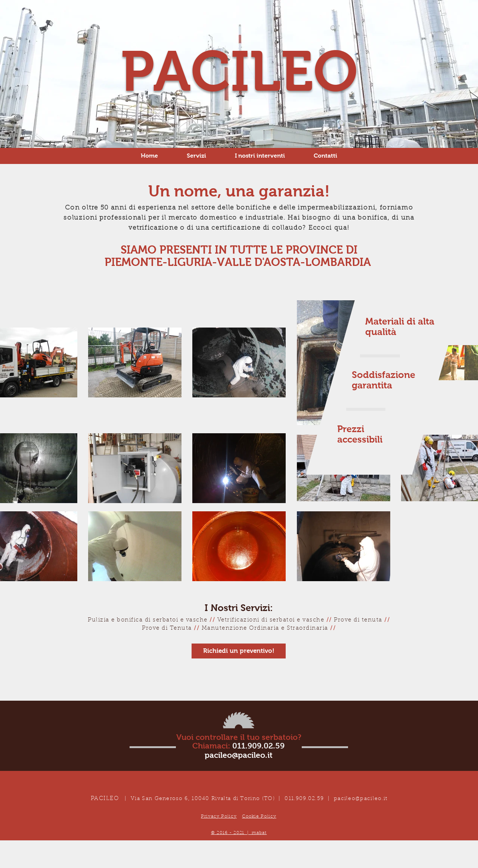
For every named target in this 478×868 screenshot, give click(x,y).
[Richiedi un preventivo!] (239, 651)
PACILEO (239, 71)
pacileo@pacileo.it (361, 799)
